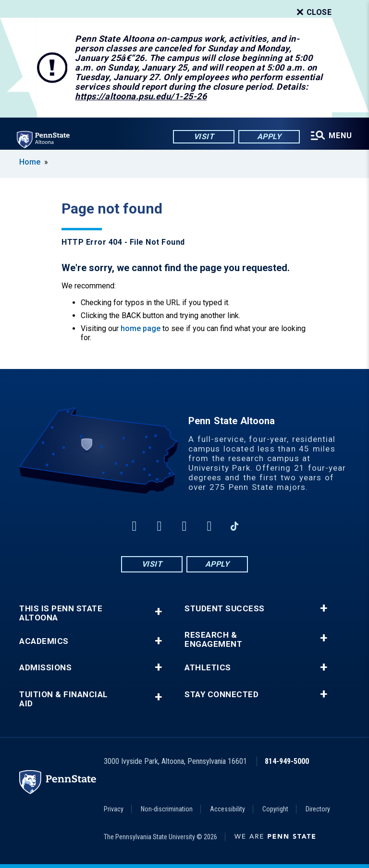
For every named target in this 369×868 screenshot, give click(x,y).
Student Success (225, 609)
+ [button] (158, 612)
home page (141, 328)
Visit (203, 137)
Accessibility (228, 809)
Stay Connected (221, 695)
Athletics (208, 668)
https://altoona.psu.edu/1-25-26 (141, 96)
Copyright (275, 809)
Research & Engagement (213, 640)
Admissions (45, 668)
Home (30, 162)
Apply (269, 137)
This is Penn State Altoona (61, 613)
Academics (44, 641)
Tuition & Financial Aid (64, 699)
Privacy (114, 809)
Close (313, 12)
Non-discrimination (167, 809)
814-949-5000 (287, 761)
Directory (318, 809)
